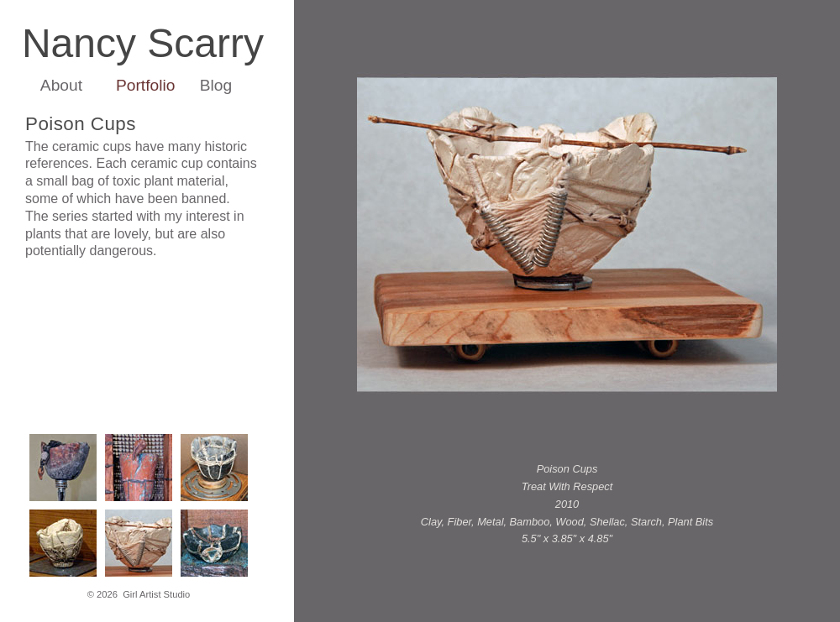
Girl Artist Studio (156, 594)
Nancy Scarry (143, 43)
